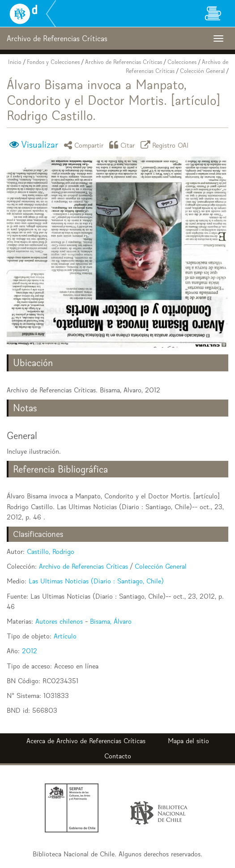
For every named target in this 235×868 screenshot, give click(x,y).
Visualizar (40, 145)
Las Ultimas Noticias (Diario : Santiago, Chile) (96, 581)
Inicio (15, 62)
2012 (30, 651)
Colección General (202, 71)
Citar (124, 145)
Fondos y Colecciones (53, 62)
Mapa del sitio (188, 741)
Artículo (65, 636)
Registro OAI (166, 145)
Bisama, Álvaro (111, 621)
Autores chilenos (59, 621)
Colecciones (182, 62)
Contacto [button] (118, 756)
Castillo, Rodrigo (51, 551)
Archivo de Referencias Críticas (124, 62)
